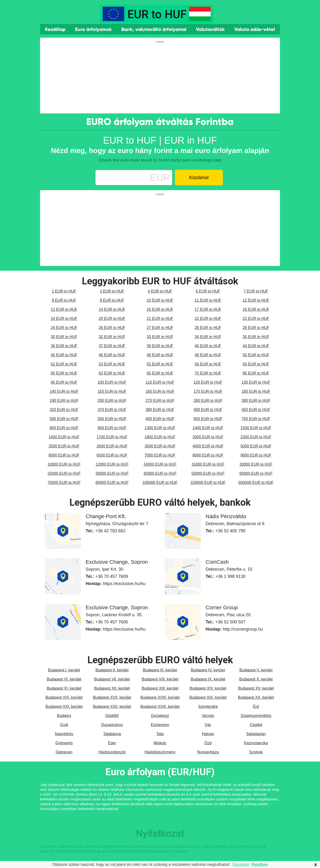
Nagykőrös (64, 734)
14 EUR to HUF (112, 309)
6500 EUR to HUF (112, 455)
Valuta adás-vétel (255, 29)
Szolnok (256, 752)
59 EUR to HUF (256, 364)
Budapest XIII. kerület (160, 688)
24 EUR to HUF (64, 328)
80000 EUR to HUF (112, 483)
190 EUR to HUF (64, 401)
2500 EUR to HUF (64, 446)
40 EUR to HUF (208, 346)
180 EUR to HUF (256, 391)
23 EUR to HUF (256, 319)
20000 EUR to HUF (256, 464)
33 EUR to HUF (160, 337)
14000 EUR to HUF (160, 464)
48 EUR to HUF (160, 355)
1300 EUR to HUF (160, 428)
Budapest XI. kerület (64, 688)
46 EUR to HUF (112, 355)
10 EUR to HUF (160, 300)
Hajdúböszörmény (160, 752)
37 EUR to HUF (112, 346)
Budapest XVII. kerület (112, 697)
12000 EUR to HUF (112, 464)
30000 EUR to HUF (112, 473)
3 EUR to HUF (112, 291)
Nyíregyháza (208, 752)
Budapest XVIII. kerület (160, 697)
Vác (208, 725)
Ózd (208, 743)
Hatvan (208, 734)
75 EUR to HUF (208, 373)
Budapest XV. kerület (256, 688)
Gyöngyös (64, 743)
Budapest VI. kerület (64, 679)
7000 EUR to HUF (160, 455)
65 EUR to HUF (160, 373)
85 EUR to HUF (256, 373)
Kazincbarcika (256, 743)
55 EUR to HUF (160, 364)
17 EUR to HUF (208, 309)
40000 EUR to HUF (160, 473)
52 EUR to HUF (64, 364)
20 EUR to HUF (112, 319)
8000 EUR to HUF (208, 455)
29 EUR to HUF (256, 328)
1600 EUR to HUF (64, 437)
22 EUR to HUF (208, 319)
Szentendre (208, 707)
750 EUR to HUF (256, 419)
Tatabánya (112, 734)
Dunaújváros (112, 725)
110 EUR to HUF (160, 382)
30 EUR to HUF (64, 337)
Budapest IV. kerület (208, 670)
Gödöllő (112, 716)
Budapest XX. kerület (256, 697)
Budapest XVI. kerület (64, 697)
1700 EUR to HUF (112, 437)
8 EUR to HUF (64, 300)
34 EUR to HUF (208, 337)
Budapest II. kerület (112, 670)
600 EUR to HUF (160, 419)
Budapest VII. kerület (112, 679)
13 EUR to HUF (64, 309)
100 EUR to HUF (112, 382)
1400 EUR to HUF (208, 428)
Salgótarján (256, 734)
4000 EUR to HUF (208, 446)
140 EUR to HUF (64, 391)
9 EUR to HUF (112, 300)
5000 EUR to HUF (256, 446)
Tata (160, 734)
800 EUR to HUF (64, 428)
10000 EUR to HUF (64, 464)
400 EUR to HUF (208, 410)
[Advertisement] (160, 77)
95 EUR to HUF (64, 382)
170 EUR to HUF (208, 391)
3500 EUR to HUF (160, 446)
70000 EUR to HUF (64, 483)
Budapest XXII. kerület (112, 707)
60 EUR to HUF (64, 373)
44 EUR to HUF (256, 346)
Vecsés (208, 716)
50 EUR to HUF (256, 355)
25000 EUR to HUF (64, 473)
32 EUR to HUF (112, 337)
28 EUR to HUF (208, 328)
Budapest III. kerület (160, 670)
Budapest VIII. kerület (160, 679)
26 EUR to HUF (112, 328)
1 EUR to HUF (64, 291)
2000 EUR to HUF (208, 437)
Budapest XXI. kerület (64, 707)
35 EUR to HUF (256, 337)
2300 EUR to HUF (256, 437)
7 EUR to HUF (256, 291)
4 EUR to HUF (160, 291)
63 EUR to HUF (112, 373)
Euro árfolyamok (93, 29)
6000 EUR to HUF (64, 455)
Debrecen (64, 752)
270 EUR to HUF (160, 401)
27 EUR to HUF (160, 328)
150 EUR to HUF (112, 391)
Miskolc (160, 743)
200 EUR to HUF (112, 401)
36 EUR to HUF (64, 346)
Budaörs (64, 716)
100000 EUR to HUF (160, 483)
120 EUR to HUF (208, 382)
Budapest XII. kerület (112, 688)
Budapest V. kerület (256, 670)
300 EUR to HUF (256, 401)
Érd (256, 707)
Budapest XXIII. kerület (160, 707)
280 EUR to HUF (208, 401)
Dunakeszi (160, 716)
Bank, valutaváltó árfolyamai (154, 29)
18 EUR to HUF (256, 309)
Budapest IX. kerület (208, 679)
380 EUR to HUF (160, 410)
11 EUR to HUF (208, 300)
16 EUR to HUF (160, 309)
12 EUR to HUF (256, 300)
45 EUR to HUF (64, 355)
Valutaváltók (210, 29)
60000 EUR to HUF (256, 473)
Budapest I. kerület (64, 670)
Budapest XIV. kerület (208, 688)
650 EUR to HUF (208, 419)
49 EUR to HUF (208, 355)
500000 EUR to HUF (256, 483)
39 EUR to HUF (160, 346)
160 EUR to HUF (160, 391)
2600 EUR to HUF (112, 446)
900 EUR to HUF (112, 428)
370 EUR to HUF (112, 410)
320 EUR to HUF (64, 410)
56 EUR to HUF (208, 364)
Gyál (64, 725)
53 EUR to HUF (112, 364)
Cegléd (256, 725)
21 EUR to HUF (160, 319)
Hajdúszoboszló (112, 752)
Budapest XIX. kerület (208, 697)
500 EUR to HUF (64, 419)
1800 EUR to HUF (160, 437)
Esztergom (160, 725)
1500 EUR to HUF (256, 428)
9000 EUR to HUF (256, 455)
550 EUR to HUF (112, 419)
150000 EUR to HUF (208, 483)
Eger (112, 743)
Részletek (241, 865)
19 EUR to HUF (64, 319)
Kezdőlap (55, 29)
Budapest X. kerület (256, 679)
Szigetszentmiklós (256, 716)
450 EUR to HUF (256, 410)
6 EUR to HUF (208, 291)
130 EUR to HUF (256, 382)
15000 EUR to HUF (208, 464)
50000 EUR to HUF (208, 473)
